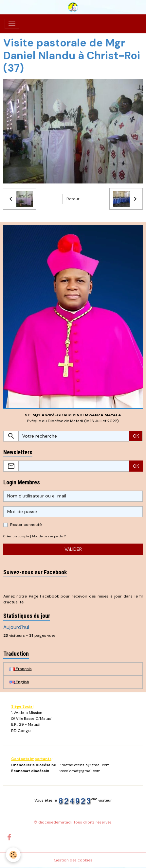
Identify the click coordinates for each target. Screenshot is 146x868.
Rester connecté (26, 525)
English (19, 682)
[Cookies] (13, 855)
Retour (73, 199)
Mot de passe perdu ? (49, 536)
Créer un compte (16, 536)
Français (21, 669)
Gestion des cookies (73, 860)
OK (136, 436)
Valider (73, 549)
